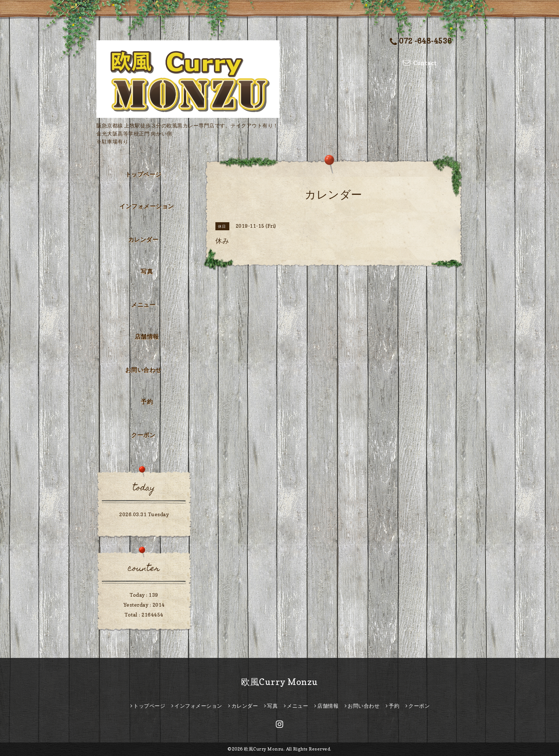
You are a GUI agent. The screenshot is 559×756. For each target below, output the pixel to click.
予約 (147, 402)
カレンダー (143, 239)
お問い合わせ (143, 370)
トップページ (143, 174)
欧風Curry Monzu (279, 682)
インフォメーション (147, 206)
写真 (147, 271)
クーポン (143, 435)
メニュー (143, 305)
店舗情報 (147, 336)
